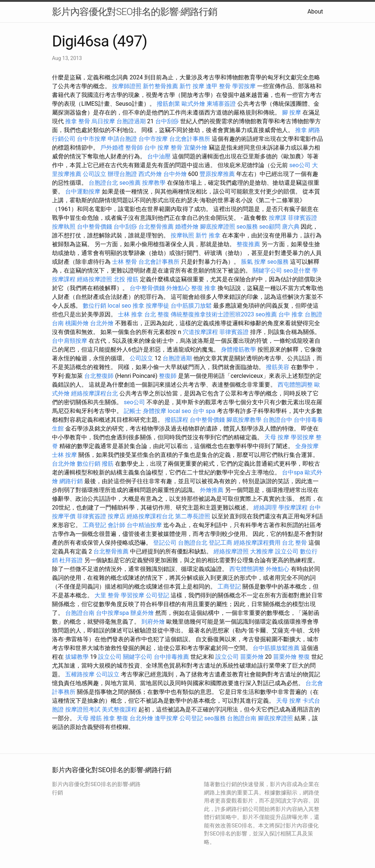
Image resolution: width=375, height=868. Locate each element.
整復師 (168, 376)
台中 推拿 (291, 314)
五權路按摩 (80, 674)
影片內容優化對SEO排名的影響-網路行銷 (135, 12)
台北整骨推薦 (156, 227)
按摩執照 (64, 227)
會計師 (116, 525)
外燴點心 (178, 288)
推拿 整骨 (78, 121)
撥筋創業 (168, 104)
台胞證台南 (80, 613)
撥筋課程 (177, 420)
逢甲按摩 (166, 718)
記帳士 (133, 411)
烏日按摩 (103, 121)
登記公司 (165, 543)
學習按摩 (244, 86)
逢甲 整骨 (218, 86)
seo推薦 (130, 183)
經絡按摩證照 (94, 279)
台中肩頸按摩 (70, 341)
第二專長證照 (193, 516)
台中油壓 (159, 156)
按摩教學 (154, 183)
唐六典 (291, 227)
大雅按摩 (262, 551)
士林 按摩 (64, 455)
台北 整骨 (294, 543)
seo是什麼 (297, 270)
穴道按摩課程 (200, 332)
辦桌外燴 (142, 613)
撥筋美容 (278, 367)
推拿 (301, 130)
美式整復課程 (119, 709)
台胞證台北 (103, 183)
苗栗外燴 (252, 657)
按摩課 (278, 218)
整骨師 (134, 148)
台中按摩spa (112, 613)
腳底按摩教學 (244, 420)
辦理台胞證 (122, 174)
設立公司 (287, 551)
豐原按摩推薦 (217, 174)
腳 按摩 (292, 112)
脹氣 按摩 (253, 262)
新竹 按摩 (192, 86)
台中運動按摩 (83, 191)
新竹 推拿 (208, 235)
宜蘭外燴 (196, 148)
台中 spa (204, 411)
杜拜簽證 (71, 560)
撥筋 (108, 464)
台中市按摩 (92, 139)
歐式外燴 (193, 104)
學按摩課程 (293, 508)
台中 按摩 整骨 (163, 148)
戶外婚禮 (112, 148)
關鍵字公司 (267, 270)
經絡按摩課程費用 (257, 543)
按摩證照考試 (83, 709)
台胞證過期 (131, 121)
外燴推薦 (212, 490)
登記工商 (220, 543)
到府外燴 (153, 622)
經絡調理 (265, 508)
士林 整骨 (125, 262)
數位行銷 (94, 306)
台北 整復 (157, 314)
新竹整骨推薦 (160, 86)
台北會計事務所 (190, 139)
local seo (119, 306)
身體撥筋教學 (238, 350)
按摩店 (116, 516)
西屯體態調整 (295, 385)
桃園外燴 (77, 323)
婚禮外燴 (187, 227)
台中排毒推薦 (171, 657)
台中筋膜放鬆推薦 (276, 648)
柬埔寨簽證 (221, 104)
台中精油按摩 (144, 525)
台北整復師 (99, 376)
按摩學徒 (157, 306)
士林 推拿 (130, 314)
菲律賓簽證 (302, 218)
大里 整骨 (107, 595)
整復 (304, 657)
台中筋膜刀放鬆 (191, 306)
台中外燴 (175, 174)
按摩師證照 (127, 86)
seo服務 (247, 227)
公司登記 (157, 595)
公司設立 (94, 174)
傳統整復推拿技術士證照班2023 (212, 314)
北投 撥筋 (126, 279)
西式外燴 (150, 174)
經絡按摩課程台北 (94, 393)
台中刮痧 (167, 121)
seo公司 (300, 165)
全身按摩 (307, 446)
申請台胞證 (122, 139)
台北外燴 (102, 323)
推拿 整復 (116, 718)
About (315, 12)
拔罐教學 (77, 657)
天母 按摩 (277, 437)
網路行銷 (71, 481)
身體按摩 (155, 411)
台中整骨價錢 (94, 227)
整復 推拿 (204, 288)
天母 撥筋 (89, 718)
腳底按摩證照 (218, 227)
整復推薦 (248, 244)
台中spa (293, 472)
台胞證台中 (278, 420)
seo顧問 (270, 227)
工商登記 (94, 525)
